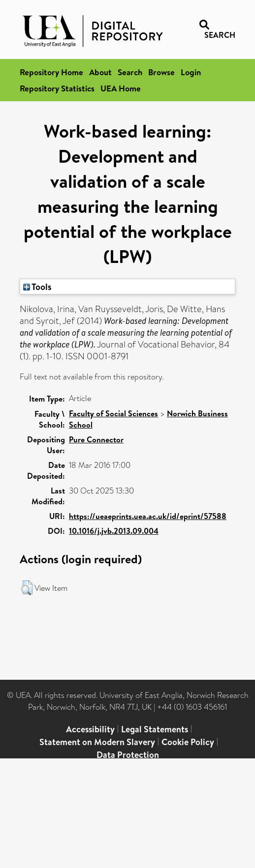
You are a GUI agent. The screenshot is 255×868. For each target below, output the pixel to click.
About (100, 72)
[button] (27, 588)
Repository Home (51, 72)
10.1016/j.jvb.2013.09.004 (114, 531)
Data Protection (128, 755)
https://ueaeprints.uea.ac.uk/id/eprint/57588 (148, 516)
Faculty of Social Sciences (113, 413)
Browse (161, 72)
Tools (37, 287)
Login (191, 72)
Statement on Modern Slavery (97, 742)
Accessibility (90, 729)
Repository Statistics (57, 88)
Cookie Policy (188, 742)
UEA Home (121, 88)
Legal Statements (155, 729)
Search (130, 72)
